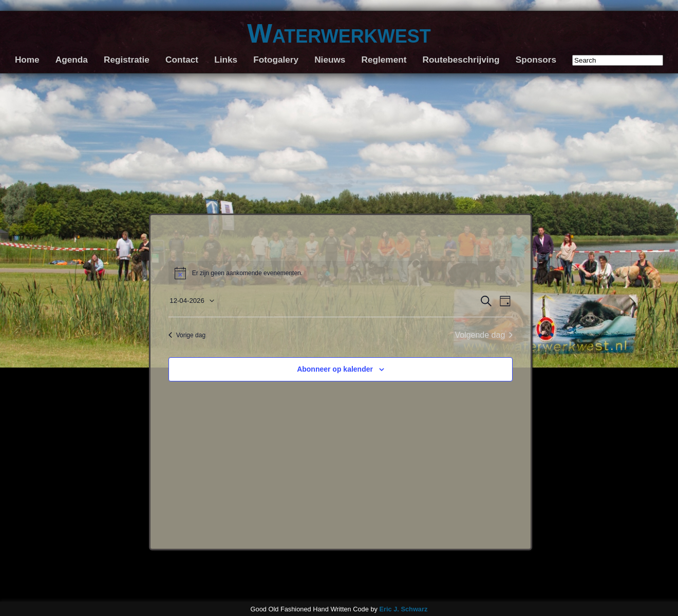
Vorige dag (187, 335)
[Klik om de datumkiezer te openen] (192, 301)
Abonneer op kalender (335, 369)
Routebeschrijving (461, 60)
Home (27, 60)
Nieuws (330, 60)
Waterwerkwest (339, 33)
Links (226, 60)
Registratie (127, 60)
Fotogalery (276, 60)
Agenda (72, 60)
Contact (182, 60)
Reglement (384, 60)
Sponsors (536, 60)
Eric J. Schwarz (403, 609)
